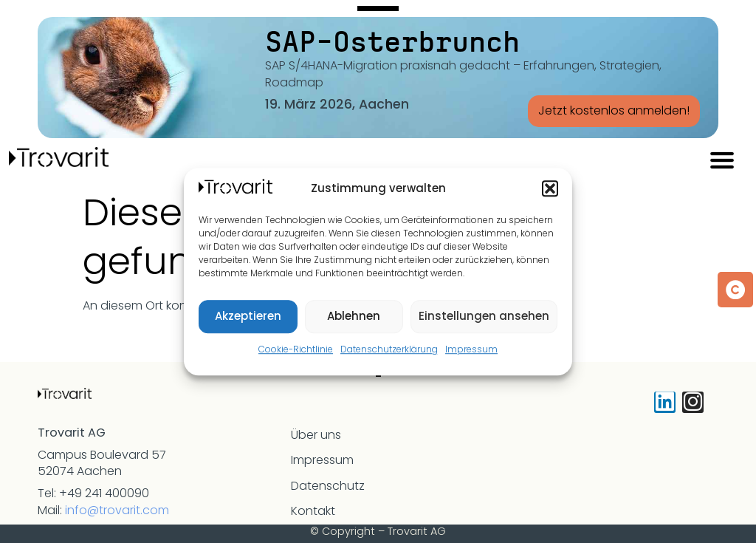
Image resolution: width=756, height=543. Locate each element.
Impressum (471, 349)
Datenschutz (328, 486)
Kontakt (313, 511)
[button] (550, 188)
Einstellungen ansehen (484, 316)
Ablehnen (354, 316)
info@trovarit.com (117, 510)
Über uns (316, 435)
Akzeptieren (248, 316)
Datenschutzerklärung (389, 349)
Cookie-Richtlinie (296, 349)
